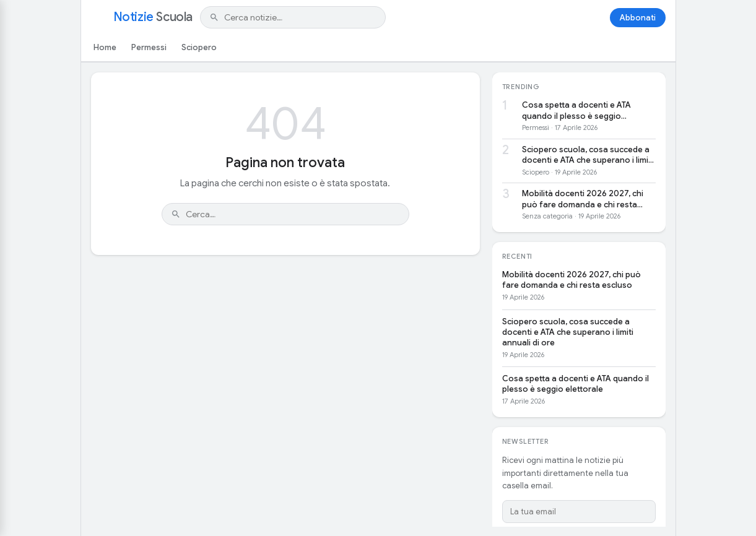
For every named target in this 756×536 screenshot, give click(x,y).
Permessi (149, 47)
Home (105, 47)
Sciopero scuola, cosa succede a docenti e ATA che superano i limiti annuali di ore (588, 155)
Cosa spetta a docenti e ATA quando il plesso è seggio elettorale (576, 110)
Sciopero (199, 47)
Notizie (153, 17)
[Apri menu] (98, 17)
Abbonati (638, 18)
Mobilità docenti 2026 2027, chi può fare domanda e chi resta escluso (583, 199)
